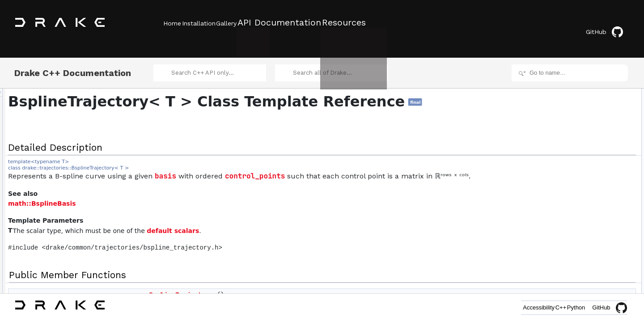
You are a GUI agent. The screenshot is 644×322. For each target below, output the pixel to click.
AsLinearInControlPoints (580, 152)
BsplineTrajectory (572, 103)
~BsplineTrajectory (574, 132)
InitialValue (564, 191)
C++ (542, 307)
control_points (367, 178)
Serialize (562, 270)
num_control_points (575, 172)
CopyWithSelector (573, 231)
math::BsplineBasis (154, 216)
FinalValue (564, 201)
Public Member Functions (574, 93)
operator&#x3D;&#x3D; (579, 260)
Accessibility (507, 307)
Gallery (252, 23)
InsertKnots (565, 221)
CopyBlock (564, 241)
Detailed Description (568, 83)
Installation (211, 23)
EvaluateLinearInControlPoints (588, 162)
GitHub (610, 23)
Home (172, 23)
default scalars (285, 244)
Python (570, 307)
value (558, 142)
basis (277, 178)
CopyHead (564, 250)
